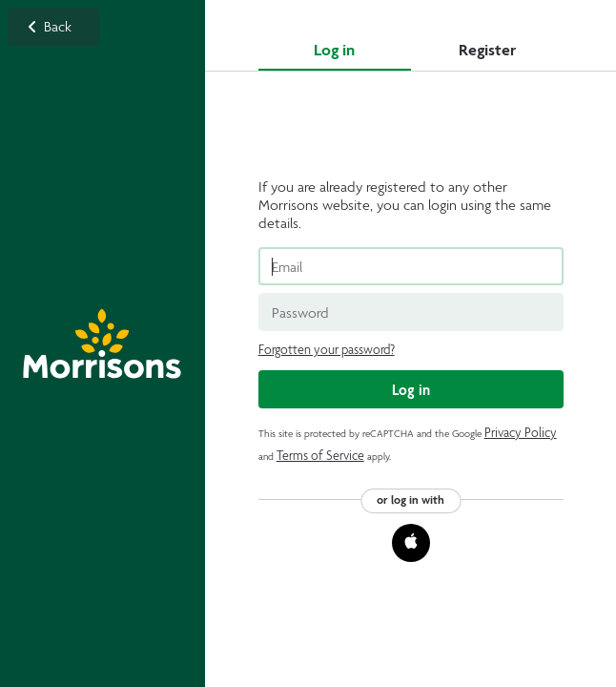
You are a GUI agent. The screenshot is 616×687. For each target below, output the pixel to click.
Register (487, 50)
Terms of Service (320, 456)
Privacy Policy (521, 433)
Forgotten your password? (327, 350)
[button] (411, 543)
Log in (334, 50)
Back (102, 343)
